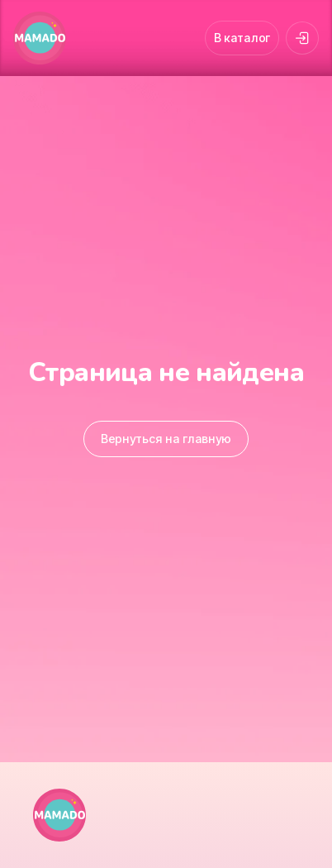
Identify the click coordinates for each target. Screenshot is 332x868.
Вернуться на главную (166, 439)
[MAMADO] (40, 38)
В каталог (242, 38)
